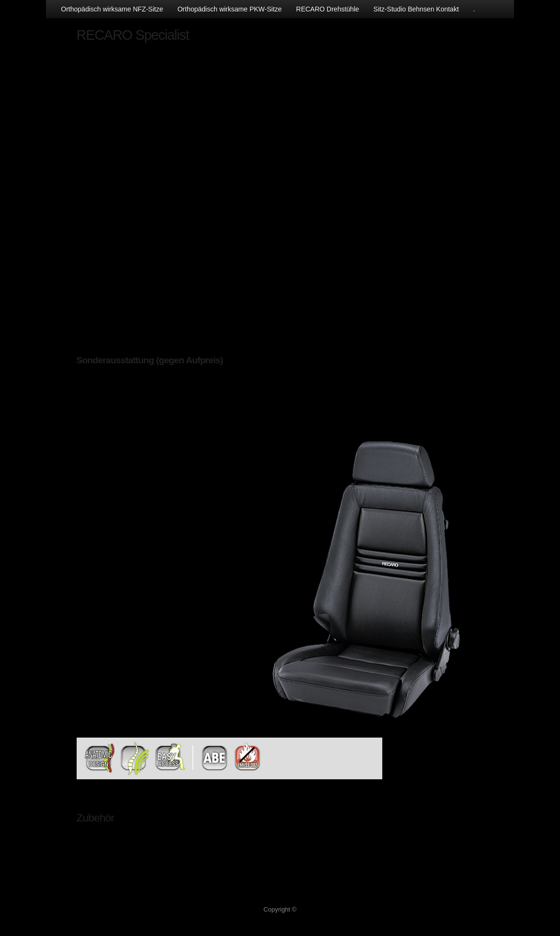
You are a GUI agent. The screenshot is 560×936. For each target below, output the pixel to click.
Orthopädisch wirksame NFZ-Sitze (112, 9)
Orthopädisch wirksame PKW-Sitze (229, 9)
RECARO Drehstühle (328, 9)
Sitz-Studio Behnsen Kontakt (416, 9)
